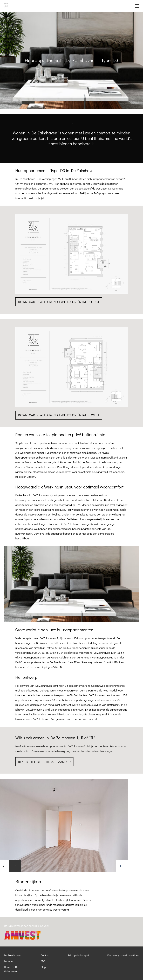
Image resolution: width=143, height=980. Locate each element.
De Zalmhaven (12, 955)
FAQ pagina (101, 193)
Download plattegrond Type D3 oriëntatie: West (59, 415)
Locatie (8, 961)
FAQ (43, 961)
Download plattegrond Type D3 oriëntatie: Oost (59, 302)
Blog (43, 967)
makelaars (44, 751)
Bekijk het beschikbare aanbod (45, 762)
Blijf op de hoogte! (79, 955)
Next (15, 866)
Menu (137, 6)
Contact (45, 955)
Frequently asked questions (123, 955)
